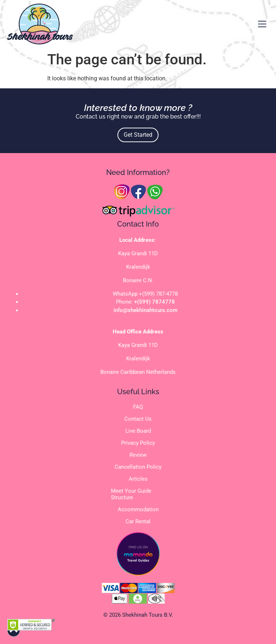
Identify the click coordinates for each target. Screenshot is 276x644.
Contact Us (138, 419)
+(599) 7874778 (155, 302)
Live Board (138, 431)
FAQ (138, 407)
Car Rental (138, 521)
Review (138, 455)
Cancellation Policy (138, 467)
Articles (138, 479)
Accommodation (138, 509)
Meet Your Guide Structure (131, 494)
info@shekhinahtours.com (145, 310)
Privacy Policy (138, 443)
